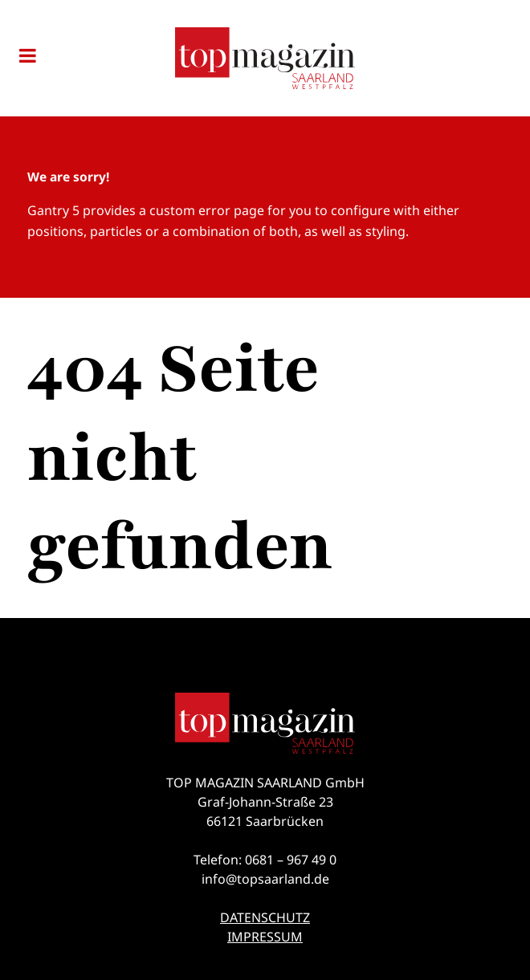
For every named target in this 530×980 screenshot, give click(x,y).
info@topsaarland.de (265, 879)
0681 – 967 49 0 (291, 860)
